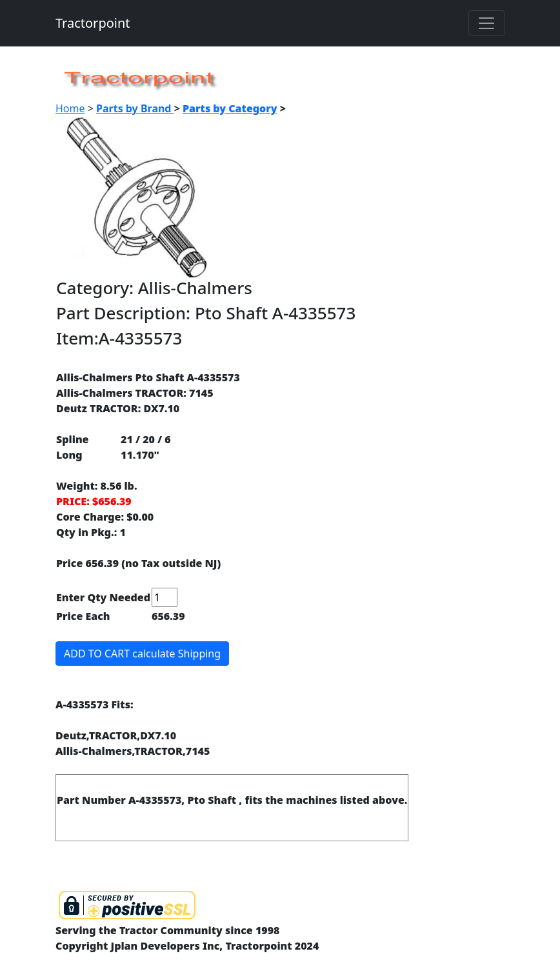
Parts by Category (230, 108)
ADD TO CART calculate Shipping (142, 654)
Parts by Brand (135, 108)
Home (70, 108)
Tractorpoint (93, 23)
